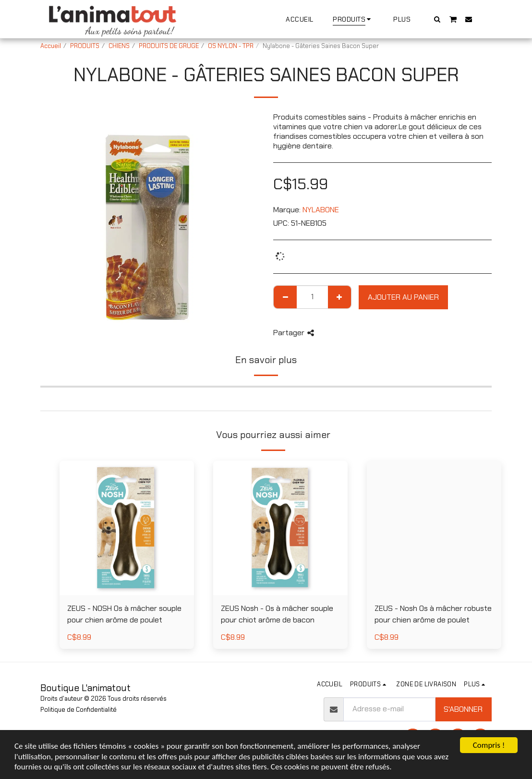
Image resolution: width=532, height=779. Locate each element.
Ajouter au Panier (403, 297)
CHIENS (119, 46)
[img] (280, 528)
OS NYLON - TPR (231, 46)
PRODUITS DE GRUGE (169, 46)
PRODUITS (85, 46)
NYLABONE (321, 210)
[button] (437, 19)
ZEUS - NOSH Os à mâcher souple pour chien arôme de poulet (124, 614)
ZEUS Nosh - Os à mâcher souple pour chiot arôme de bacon (277, 614)
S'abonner (463, 709)
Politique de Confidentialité (79, 710)
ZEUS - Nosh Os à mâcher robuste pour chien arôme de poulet (433, 614)
